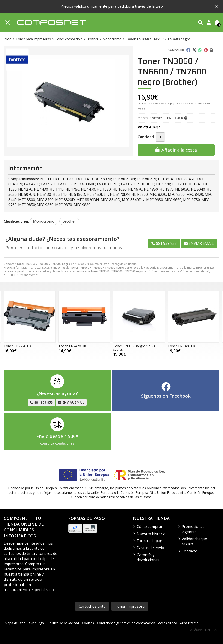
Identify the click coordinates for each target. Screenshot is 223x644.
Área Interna (189, 623)
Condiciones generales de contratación (126, 623)
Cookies (88, 623)
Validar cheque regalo (194, 541)
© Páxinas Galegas (204, 630)
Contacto (190, 551)
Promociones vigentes (193, 529)
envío (161, 104)
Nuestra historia (151, 534)
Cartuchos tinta (92, 606)
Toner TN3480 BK (181, 346)
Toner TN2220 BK (18, 346)
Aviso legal (37, 623)
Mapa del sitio (15, 623)
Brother (201, 268)
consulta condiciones (57, 443)
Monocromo (165, 268)
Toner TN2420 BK (72, 346)
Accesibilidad (168, 623)
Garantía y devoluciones (148, 557)
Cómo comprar (150, 527)
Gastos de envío (150, 548)
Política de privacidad (63, 623)
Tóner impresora (130, 606)
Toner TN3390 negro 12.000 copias (134, 348)
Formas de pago (151, 541)
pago (173, 104)
